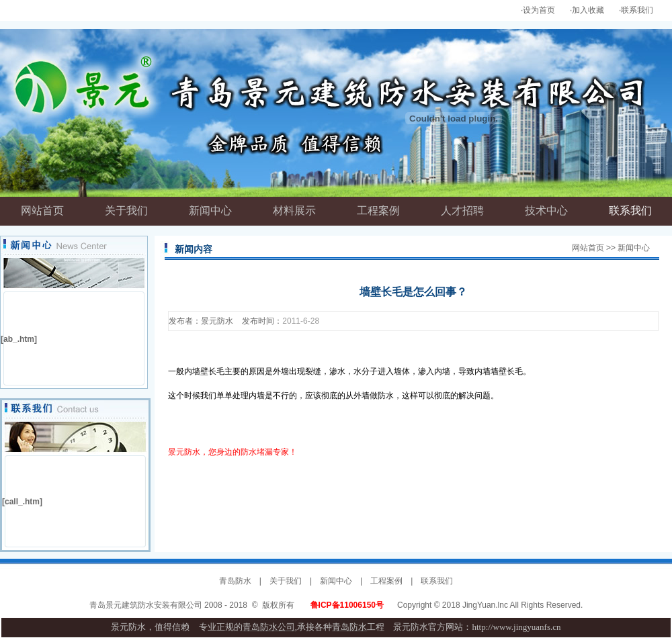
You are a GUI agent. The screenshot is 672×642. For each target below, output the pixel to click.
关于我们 (286, 581)
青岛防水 (235, 581)
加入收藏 (588, 10)
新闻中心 (336, 581)
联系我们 (637, 10)
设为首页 (539, 10)
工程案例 (386, 581)
